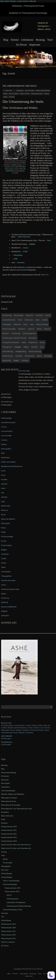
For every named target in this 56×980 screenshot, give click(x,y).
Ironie (3, 471)
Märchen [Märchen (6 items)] (47, 329)
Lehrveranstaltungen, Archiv (13, 910)
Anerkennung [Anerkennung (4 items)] (7, 315)
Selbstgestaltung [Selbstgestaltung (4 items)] (21, 351)
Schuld (4, 558)
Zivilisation (12, 97)
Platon (3, 528)
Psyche (4, 541)
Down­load (24, 270)
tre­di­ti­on (14, 165)
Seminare (4, 823)
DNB (16, 259)
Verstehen (4, 913)
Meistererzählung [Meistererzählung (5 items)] (42, 324)
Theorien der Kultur (25, 94)
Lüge (3, 501)
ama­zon (26, 248)
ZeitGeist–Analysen (8, 942)
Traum (3, 585)
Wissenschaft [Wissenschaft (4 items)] (7, 360)
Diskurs (4, 444)
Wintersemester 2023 (8, 938)
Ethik (3, 453)
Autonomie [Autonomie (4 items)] (30, 315)
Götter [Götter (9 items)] (20, 320)
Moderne (5, 94)
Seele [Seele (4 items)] (42, 347)
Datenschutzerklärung (9, 773)
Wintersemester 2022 (8, 935)
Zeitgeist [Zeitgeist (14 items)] (16, 360)
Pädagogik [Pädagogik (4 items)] (18, 347)
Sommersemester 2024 (9, 841)
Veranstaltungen (7, 874)
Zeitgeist (5, 97)
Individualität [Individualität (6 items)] (7, 324)
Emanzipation (6, 449)
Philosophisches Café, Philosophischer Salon (16, 809)
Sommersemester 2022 (9, 834)
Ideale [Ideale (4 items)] (37, 320)
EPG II (9, 895)
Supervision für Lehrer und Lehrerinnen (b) (16, 848)
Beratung (40, 40)
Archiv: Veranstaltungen (11, 881)
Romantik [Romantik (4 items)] (34, 347)
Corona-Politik (6, 436)
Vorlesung (46, 94)
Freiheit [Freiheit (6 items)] (48, 315)
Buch (49, 240)
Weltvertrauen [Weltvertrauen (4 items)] (30, 356)
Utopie (4, 594)
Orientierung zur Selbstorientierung (19, 906)
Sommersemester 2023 (9, 837)
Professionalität (7, 537)
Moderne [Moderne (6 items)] (31, 329)
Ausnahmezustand (8, 422)
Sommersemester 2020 (9, 827)
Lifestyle (4, 497)
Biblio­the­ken (18, 255)
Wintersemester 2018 (12, 892)
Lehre (3, 488)
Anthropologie (20, 91)
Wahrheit (5, 602)
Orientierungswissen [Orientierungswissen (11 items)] (29, 333)
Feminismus (5, 458)
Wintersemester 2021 (8, 931)
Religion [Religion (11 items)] (26, 347)
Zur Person (21, 45)
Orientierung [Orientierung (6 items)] (16, 333)
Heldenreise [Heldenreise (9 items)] (29, 320)
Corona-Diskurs (7, 431)
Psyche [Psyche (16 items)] (42, 342)
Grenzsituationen (12, 899)
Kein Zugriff (5, 783)
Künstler (4, 479)
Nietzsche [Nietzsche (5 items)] (6, 333)
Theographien (6, 576)
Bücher (5, 859)
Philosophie (5, 523)
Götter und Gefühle (30, 91)
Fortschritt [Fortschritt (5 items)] (39, 315)
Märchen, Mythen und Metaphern (13, 794)
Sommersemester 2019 (13, 888)
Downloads (5, 776)
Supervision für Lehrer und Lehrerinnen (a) (16, 845)
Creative (4, 440)
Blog (6, 40)
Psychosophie (6, 545)
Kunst (3, 475)
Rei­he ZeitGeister (24, 237)
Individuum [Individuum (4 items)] (17, 324)
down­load (21, 263)
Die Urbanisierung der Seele (20, 86)
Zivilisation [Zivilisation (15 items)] (25, 360)
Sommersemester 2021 (9, 830)
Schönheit (5, 554)
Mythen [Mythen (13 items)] (39, 329)
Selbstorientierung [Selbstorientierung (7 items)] (35, 351)
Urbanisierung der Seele (37, 94)
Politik (3, 532)
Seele (3, 567)
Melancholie (6, 506)
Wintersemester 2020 (8, 928)
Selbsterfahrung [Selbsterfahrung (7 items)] (8, 351)
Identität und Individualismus (43, 91)
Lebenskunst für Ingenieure (16, 902)
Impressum (35, 45)
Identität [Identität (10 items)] (45, 320)
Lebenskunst (27, 40)
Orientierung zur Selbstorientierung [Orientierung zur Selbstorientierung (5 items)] (14, 338)
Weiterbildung (6, 920)
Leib (3, 493)
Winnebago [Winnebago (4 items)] (48, 356)
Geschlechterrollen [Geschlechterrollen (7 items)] (9, 320)
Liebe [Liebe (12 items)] (32, 324)
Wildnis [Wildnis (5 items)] (39, 356)
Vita (3, 917)
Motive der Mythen (14, 94)
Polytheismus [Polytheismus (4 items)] (33, 342)
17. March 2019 (8, 91)
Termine (15, 40)
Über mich (5, 870)
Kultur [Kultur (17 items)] (25, 324)
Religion (4, 550)
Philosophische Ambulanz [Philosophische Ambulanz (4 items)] (11, 342)
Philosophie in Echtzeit (9, 798)
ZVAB (25, 252)
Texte (50, 40)
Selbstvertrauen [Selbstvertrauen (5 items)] (8, 356)
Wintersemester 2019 (8, 924)
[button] (51, 975)
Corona (4, 427)
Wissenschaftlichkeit (9, 607)
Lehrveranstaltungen (8, 791)
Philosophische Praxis (9, 801)
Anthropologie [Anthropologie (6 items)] (19, 315)
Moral (3, 515)
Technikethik (6, 572)
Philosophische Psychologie (11, 805)
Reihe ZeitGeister (7, 816)
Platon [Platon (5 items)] (24, 342)
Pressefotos (5, 812)
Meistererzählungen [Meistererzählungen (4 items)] (9, 329)
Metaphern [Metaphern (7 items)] (22, 329)
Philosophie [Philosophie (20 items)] (33, 338)
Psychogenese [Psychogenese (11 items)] (7, 347)
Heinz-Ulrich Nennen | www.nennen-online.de (18, 1)
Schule (4, 563)
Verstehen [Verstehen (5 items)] (19, 356)
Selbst (3, 819)
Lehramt (4, 484)
